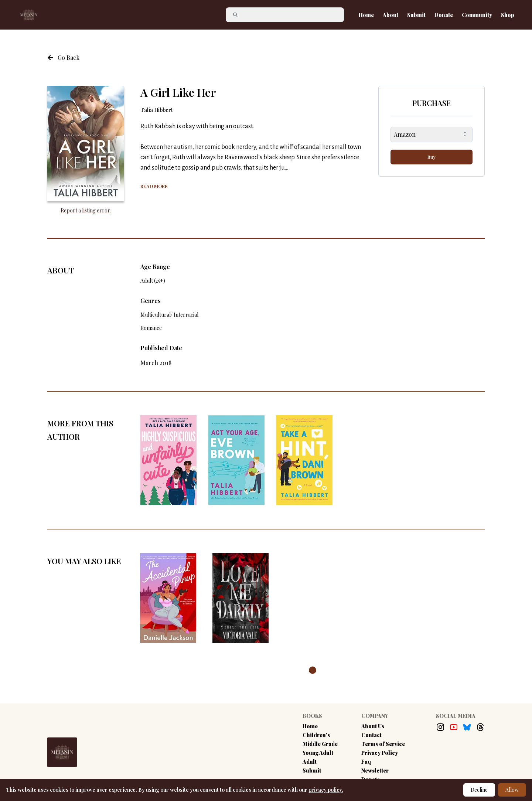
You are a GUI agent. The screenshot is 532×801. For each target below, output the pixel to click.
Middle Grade (320, 744)
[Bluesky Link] (467, 727)
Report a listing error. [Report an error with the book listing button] (86, 210)
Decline (479, 790)
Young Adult (318, 753)
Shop (508, 15)
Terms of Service (383, 744)
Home (366, 15)
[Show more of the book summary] (154, 185)
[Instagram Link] (440, 727)
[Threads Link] (480, 727)
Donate (444, 15)
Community (477, 15)
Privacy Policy (380, 753)
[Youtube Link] (454, 727)
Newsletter (375, 771)
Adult (310, 762)
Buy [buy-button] (432, 157)
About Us (373, 726)
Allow (512, 790)
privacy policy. (326, 790)
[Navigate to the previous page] (63, 58)
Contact (371, 735)
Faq (366, 762)
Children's (316, 735)
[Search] (288, 15)
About (391, 15)
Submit (416, 15)
